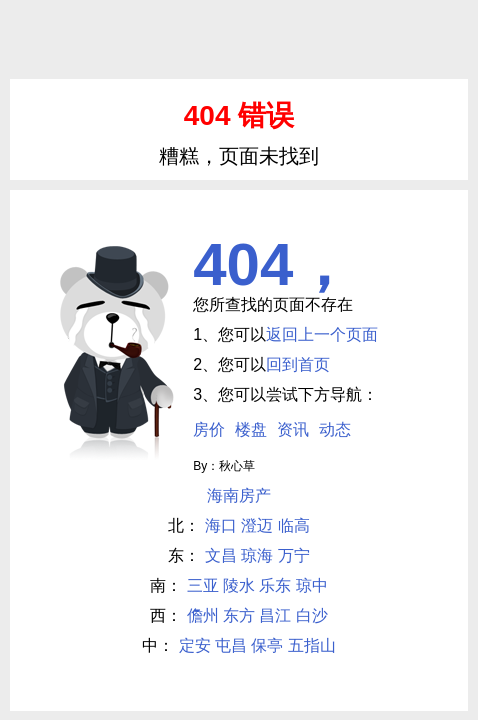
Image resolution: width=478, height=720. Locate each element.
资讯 (293, 429)
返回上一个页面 (322, 334)
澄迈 (257, 525)
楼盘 (251, 429)
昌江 (275, 615)
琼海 (257, 555)
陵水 (239, 585)
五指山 (312, 645)
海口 (221, 525)
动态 (335, 429)
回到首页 (298, 364)
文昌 (221, 555)
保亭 (267, 645)
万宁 (294, 555)
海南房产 (239, 495)
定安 (195, 645)
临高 (294, 525)
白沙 (312, 615)
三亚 (203, 585)
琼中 (312, 585)
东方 (239, 615)
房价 (209, 429)
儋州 (203, 615)
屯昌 (231, 645)
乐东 (275, 585)
